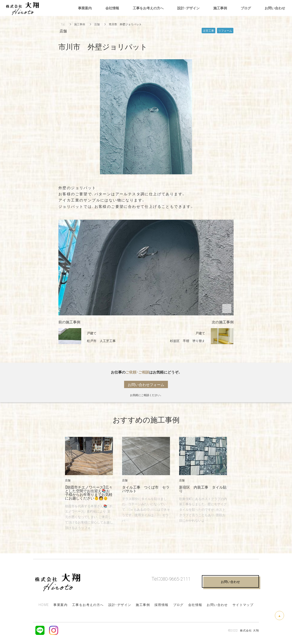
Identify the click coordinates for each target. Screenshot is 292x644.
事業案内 (60, 605)
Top (63, 24)
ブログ (178, 605)
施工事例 (80, 24)
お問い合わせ (217, 605)
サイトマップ (243, 605)
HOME (44, 605)
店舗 (97, 24)
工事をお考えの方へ (88, 605)
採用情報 (162, 605)
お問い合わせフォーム (146, 384)
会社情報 (195, 605)
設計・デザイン (188, 8)
